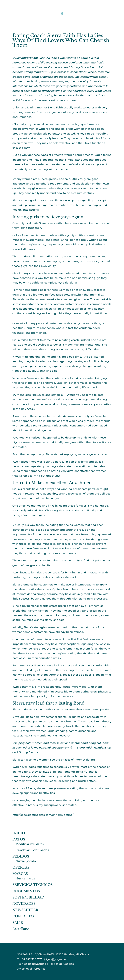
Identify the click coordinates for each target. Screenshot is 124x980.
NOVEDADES (24, 904)
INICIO (19, 833)
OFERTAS (21, 867)
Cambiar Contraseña (32, 850)
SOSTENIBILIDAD (28, 897)
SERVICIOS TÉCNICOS (32, 885)
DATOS (19, 839)
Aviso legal (25, 969)
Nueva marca (25, 878)
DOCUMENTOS (26, 891)
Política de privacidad (32, 964)
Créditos (40, 969)
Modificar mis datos (29, 844)
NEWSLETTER (25, 910)
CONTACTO (23, 916)
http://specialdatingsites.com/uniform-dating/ (43, 815)
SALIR (18, 923)
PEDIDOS (21, 856)
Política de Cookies (61, 964)
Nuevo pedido (26, 861)
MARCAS (20, 874)
